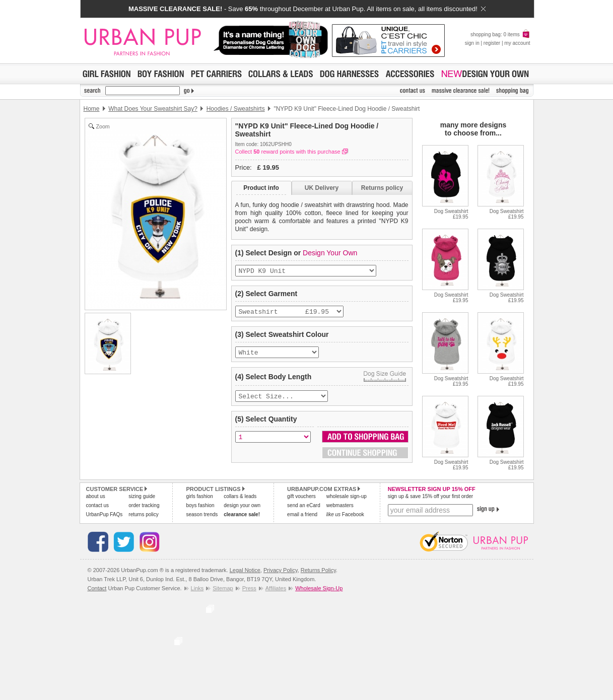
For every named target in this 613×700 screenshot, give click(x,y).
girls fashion (199, 496)
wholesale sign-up (347, 496)
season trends (202, 514)
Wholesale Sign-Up (319, 588)
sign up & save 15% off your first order (430, 496)
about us (96, 496)
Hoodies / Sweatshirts (236, 109)
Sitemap (223, 588)
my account (517, 43)
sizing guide (142, 496)
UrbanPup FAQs (105, 514)
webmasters (340, 505)
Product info (261, 188)
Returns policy (382, 188)
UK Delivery (322, 188)
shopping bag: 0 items (500, 34)
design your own (242, 505)
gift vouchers (301, 496)
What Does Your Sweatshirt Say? (153, 109)
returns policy (143, 514)
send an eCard (304, 505)
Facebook (345, 514)
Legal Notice (245, 570)
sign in (472, 43)
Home (92, 109)
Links (197, 588)
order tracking (144, 505)
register (492, 43)
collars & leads (240, 496)
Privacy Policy (281, 570)
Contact (97, 588)
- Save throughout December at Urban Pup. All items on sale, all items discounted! (307, 9)
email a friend (302, 514)
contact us (98, 505)
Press (249, 588)
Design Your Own (330, 253)
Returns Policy (318, 570)
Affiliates (276, 588)
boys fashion (200, 505)
